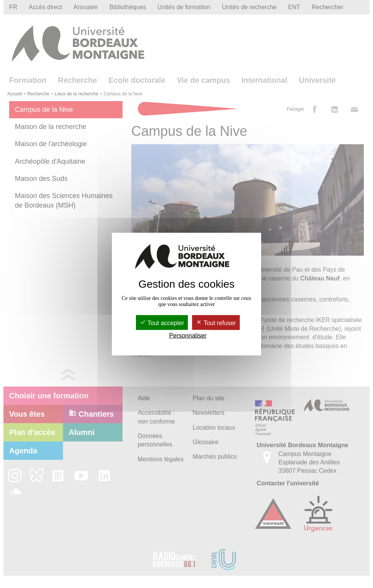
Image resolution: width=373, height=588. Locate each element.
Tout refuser (216, 323)
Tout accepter (162, 323)
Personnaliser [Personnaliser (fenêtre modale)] (188, 336)
